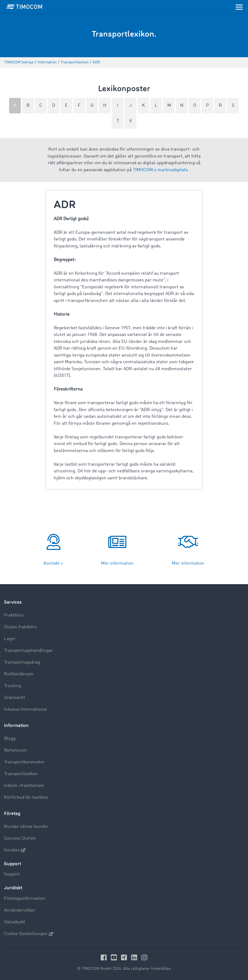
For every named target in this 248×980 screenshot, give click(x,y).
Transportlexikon (21, 774)
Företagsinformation (25, 899)
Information (16, 726)
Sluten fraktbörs (20, 627)
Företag (12, 814)
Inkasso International (26, 709)
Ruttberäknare (19, 674)
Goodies (15, 850)
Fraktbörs (14, 615)
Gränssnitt (15, 698)
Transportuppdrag (22, 662)
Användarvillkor (20, 910)
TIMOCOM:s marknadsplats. (161, 170)
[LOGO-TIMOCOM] (24, 7)
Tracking (13, 686)
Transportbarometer (24, 762)
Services (13, 602)
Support (12, 874)
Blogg (10, 739)
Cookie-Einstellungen (29, 934)
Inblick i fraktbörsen (24, 786)
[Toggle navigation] (239, 7)
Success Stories (20, 838)
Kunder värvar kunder (26, 827)
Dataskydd (14, 922)
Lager (10, 639)
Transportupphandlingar (28, 651)
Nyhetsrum (15, 750)
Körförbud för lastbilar (26, 797)
